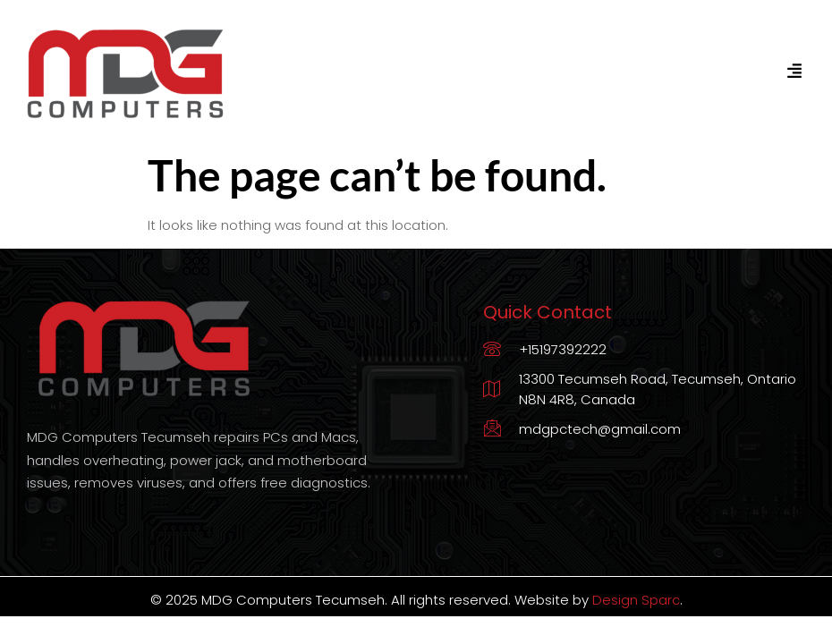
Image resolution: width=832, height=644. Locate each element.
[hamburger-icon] (794, 72)
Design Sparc (636, 600)
